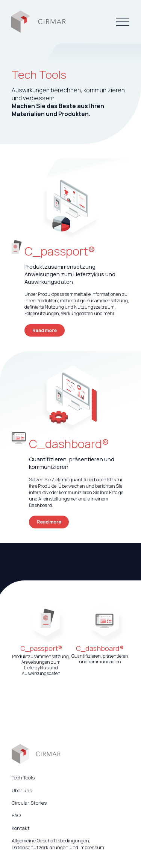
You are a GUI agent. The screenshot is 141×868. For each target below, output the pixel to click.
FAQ (16, 815)
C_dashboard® (69, 444)
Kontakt (21, 828)
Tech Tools (23, 778)
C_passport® (60, 251)
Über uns (22, 790)
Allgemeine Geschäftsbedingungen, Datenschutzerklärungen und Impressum (58, 844)
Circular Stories (29, 803)
